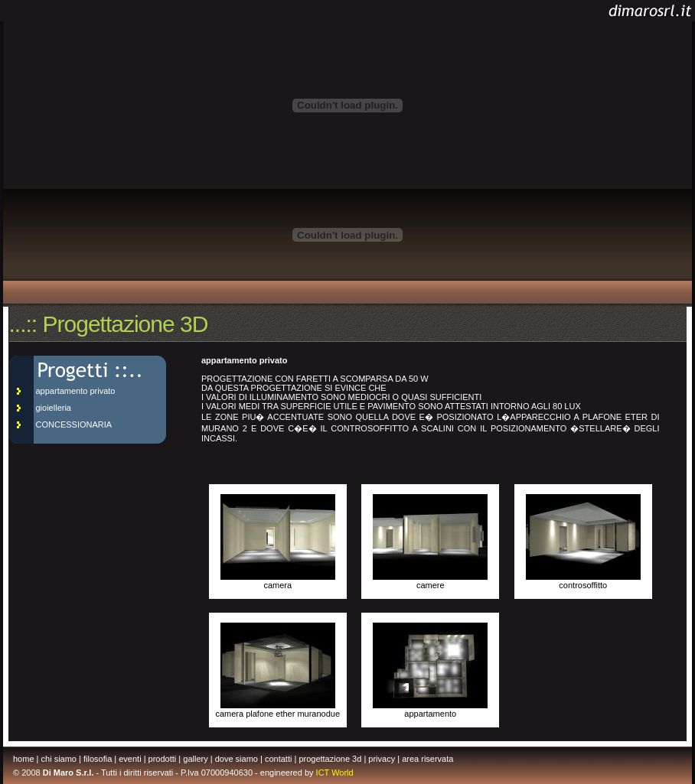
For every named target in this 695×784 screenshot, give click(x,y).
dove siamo (237, 759)
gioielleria (54, 408)
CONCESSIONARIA (74, 425)
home (24, 759)
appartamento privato (76, 391)
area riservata (427, 759)
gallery (195, 759)
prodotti (163, 759)
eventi (130, 759)
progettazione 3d (330, 759)
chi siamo (59, 759)
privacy (382, 759)
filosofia (98, 759)
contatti (278, 759)
